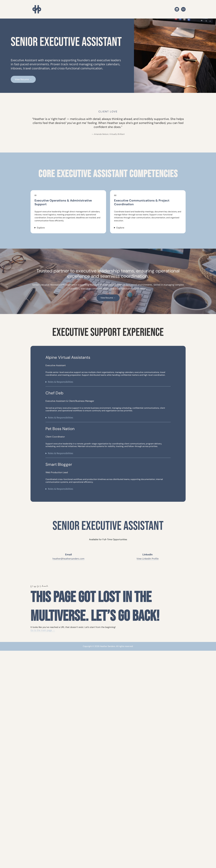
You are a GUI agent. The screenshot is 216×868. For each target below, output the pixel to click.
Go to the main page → (43, 630)
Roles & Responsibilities (61, 382)
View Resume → (23, 79)
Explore (41, 228)
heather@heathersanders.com (68, 559)
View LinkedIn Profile (148, 559)
